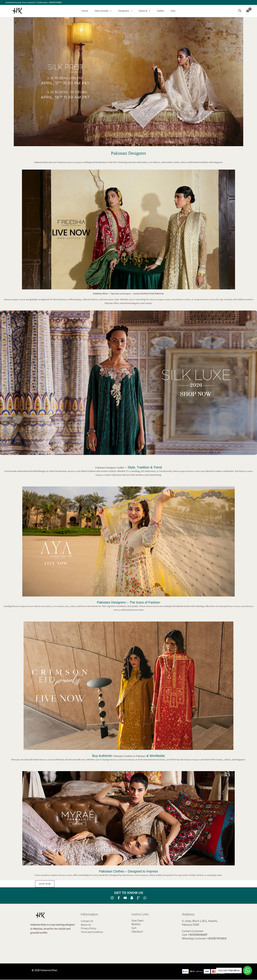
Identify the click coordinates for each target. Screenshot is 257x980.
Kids (169, 11)
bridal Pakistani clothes (191, 299)
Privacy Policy (89, 928)
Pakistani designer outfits (166, 299)
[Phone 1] (138, 898)
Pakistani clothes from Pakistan (121, 760)
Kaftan (158, 11)
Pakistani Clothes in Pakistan (129, 756)
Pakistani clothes (42, 760)
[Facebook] (119, 898)
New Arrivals (106, 11)
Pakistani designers (75, 162)
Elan (77, 606)
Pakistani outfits (75, 471)
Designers (126, 11)
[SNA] (132, 898)
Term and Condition (92, 932)
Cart (134, 928)
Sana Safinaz (54, 606)
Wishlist (136, 925)
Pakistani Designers (128, 153)
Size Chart (137, 921)
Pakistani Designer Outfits (110, 467)
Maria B (144, 11)
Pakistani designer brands (27, 606)
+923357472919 (55, 2)
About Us (86, 925)
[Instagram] (112, 898)
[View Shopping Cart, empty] (248, 11)
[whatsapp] (145, 898)
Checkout (137, 932)
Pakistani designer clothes (17, 299)
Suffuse (84, 606)
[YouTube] (125, 898)
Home (89, 11)
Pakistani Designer (123, 293)
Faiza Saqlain (68, 606)
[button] (112, 11)
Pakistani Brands (167, 606)
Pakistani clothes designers (139, 875)
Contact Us (87, 921)
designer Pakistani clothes (219, 299)
